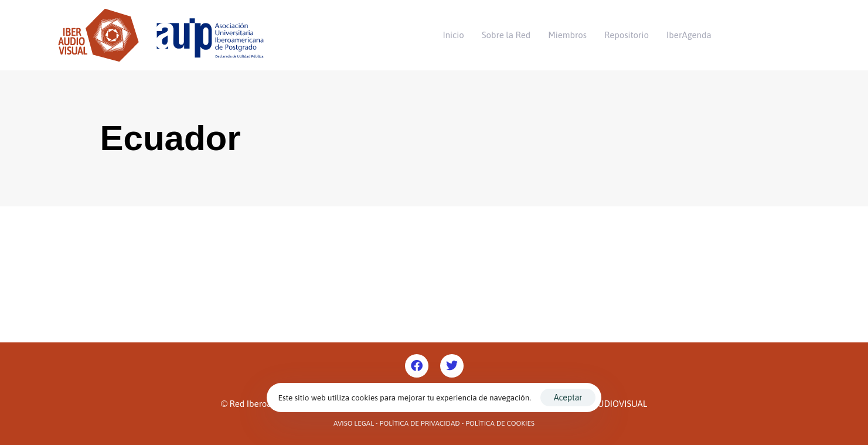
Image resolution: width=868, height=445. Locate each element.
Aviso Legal (354, 423)
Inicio (454, 35)
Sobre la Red (506, 35)
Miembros (567, 35)
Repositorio (627, 35)
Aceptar (568, 398)
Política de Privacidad (420, 423)
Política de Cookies (500, 423)
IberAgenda (689, 35)
